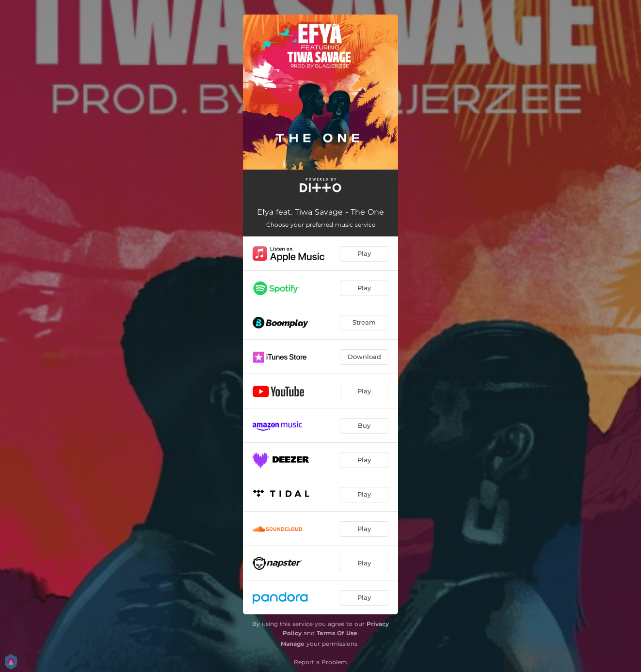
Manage (293, 644)
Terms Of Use (337, 633)
